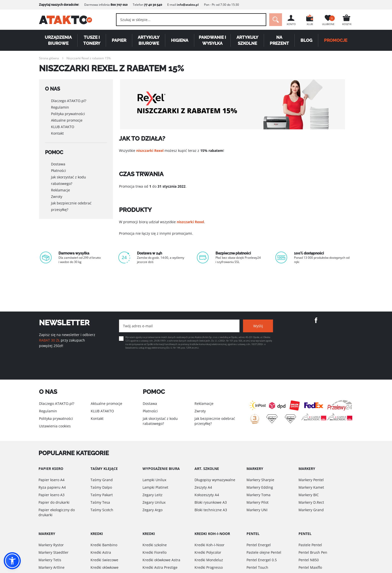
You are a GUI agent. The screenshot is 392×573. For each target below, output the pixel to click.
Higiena (180, 40)
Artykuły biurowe (149, 40)
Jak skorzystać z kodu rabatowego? (68, 180)
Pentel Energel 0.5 (262, 560)
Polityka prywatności (68, 114)
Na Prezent (279, 40)
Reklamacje (60, 190)
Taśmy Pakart (102, 495)
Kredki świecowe (104, 560)
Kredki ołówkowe (104, 567)
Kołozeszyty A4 (207, 495)
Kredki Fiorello (154, 552)
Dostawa (58, 164)
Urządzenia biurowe (58, 40)
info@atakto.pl (188, 5)
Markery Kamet (311, 487)
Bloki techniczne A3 (211, 510)
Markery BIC (309, 495)
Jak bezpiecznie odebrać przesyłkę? (71, 206)
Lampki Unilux (154, 480)
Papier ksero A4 (51, 480)
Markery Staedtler (53, 552)
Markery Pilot (257, 502)
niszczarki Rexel (150, 151)
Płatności (58, 171)
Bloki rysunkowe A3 (211, 502)
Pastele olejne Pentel (264, 552)
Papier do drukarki (54, 502)
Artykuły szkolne (247, 40)
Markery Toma (258, 495)
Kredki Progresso (209, 567)
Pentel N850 (309, 560)
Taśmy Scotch (102, 510)
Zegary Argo (152, 510)
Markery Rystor (51, 545)
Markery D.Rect (311, 502)
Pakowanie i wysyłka (212, 40)
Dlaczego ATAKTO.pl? (69, 101)
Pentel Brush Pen (313, 552)
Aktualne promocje (67, 120)
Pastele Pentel (310, 545)
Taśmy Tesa (100, 502)
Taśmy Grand (102, 480)
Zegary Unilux (154, 502)
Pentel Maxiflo (310, 567)
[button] (12, 561)
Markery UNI (257, 510)
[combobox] (191, 20)
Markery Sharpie (260, 480)
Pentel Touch (257, 567)
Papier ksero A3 (51, 495)
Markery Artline (51, 567)
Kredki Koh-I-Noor (209, 545)
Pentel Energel (259, 545)
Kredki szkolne (155, 545)
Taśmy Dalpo (101, 487)
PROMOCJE (336, 40)
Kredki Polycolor (208, 552)
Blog (306, 40)
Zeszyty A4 (203, 487)
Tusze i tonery (92, 40)
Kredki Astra (101, 552)
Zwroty (57, 197)
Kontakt (57, 133)
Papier (119, 40)
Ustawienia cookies (55, 426)
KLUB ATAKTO (63, 127)
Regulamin (60, 107)
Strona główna (49, 58)
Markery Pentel (311, 480)
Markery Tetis (50, 560)
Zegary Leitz (152, 495)
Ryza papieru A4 (52, 487)
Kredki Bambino (104, 545)
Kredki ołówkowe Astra (161, 560)
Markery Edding (260, 487)
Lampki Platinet (155, 487)
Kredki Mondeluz (209, 560)
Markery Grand (311, 510)
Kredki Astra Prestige (160, 567)
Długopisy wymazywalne (215, 480)
